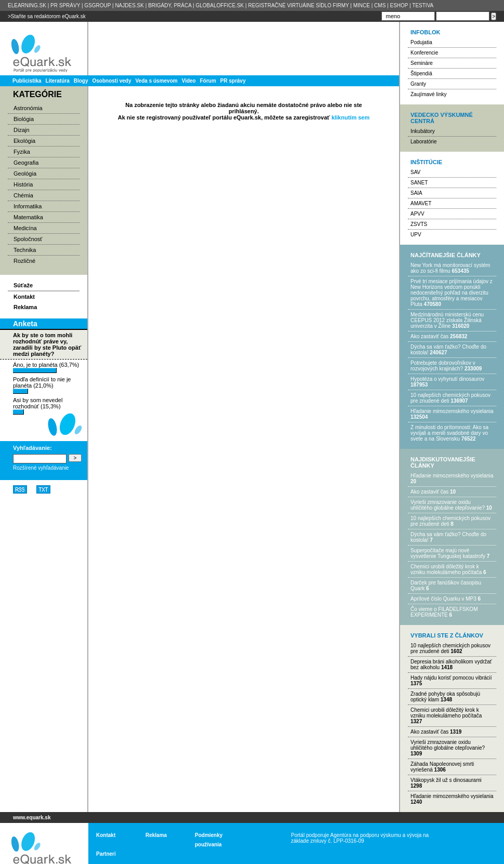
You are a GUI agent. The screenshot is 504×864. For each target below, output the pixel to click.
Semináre (422, 63)
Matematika (28, 217)
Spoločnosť (28, 239)
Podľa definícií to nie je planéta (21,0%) (42, 385)
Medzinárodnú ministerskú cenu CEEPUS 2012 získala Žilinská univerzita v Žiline (447, 320)
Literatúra (58, 81)
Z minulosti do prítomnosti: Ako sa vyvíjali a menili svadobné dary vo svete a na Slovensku (449, 433)
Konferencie (424, 53)
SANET (419, 183)
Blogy (81, 81)
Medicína (25, 228)
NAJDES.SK (129, 5)
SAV (415, 172)
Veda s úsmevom (157, 81)
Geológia (25, 174)
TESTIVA (423, 5)
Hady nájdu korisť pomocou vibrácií (451, 678)
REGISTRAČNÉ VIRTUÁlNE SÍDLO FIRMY (298, 5)
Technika (25, 250)
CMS (380, 5)
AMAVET (421, 203)
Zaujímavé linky (428, 94)
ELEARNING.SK (27, 5)
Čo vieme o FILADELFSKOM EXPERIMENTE (444, 612)
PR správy (233, 81)
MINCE (362, 5)
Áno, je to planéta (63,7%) (46, 367)
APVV (417, 214)
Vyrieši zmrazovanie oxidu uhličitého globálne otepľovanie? (448, 505)
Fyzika (22, 152)
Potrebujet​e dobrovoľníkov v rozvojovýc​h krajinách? (443, 366)
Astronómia (28, 108)
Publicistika (27, 81)
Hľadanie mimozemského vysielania (452, 411)
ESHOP (399, 5)
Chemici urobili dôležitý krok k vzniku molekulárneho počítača (446, 569)
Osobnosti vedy (111, 81)
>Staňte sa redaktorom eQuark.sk (47, 16)
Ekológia (24, 141)
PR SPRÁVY (65, 5)
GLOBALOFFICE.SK (220, 5)
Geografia (26, 163)
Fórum (208, 81)
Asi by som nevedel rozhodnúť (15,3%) (38, 406)
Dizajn (22, 130)
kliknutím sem (350, 117)
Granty (418, 84)
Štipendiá (421, 74)
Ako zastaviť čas (429, 336)
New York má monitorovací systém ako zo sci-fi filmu (450, 268)
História (23, 184)
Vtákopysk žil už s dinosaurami (446, 780)
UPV (416, 235)
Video (189, 81)
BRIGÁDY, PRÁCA (170, 5)
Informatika (28, 206)
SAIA (416, 193)
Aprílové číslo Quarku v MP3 (443, 599)
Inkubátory (423, 131)
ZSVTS (419, 224)
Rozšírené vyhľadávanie (41, 468)
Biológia (24, 119)
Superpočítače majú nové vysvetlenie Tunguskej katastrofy (448, 553)
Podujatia (421, 42)
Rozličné (24, 261)
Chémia (23, 195)
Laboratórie (424, 142)
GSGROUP (97, 5)
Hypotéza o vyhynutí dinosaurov (447, 379)
